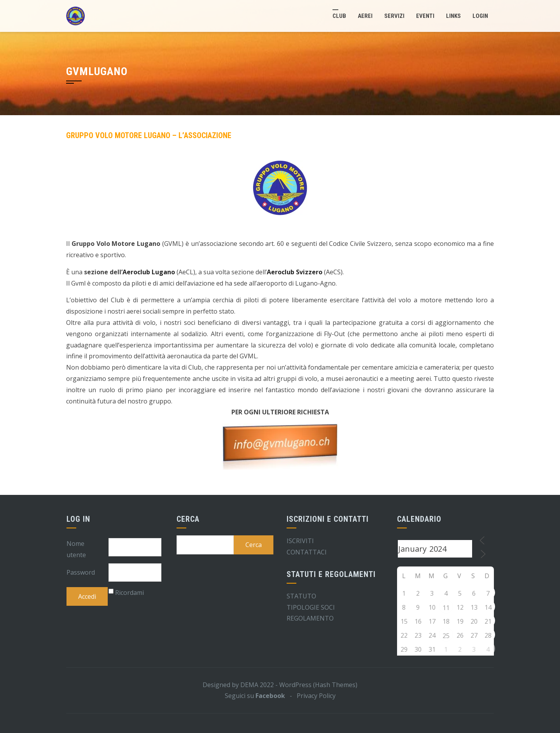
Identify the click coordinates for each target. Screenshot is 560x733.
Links (453, 16)
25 (446, 636)
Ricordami (129, 593)
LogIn (480, 16)
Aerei (365, 16)
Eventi (425, 16)
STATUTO (301, 596)
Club (339, 16)
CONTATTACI (307, 552)
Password (81, 572)
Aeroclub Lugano (149, 272)
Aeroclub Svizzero (295, 272)
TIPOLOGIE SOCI (311, 607)
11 (446, 608)
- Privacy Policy (310, 696)
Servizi (394, 16)
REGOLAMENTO (310, 618)
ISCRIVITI (300, 541)
